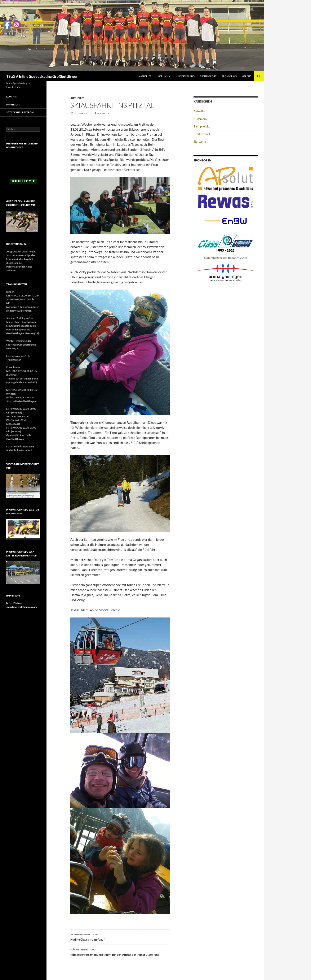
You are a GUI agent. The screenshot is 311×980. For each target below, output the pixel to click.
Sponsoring (229, 76)
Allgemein (200, 119)
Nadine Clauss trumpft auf (120, 937)
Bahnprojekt (202, 126)
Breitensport (208, 76)
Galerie (247, 76)
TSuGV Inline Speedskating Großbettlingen (42, 76)
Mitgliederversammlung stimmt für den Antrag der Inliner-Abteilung (120, 952)
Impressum (13, 105)
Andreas (103, 113)
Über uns (162, 76)
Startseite (200, 141)
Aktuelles (145, 76)
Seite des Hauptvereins (20, 112)
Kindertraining (185, 76)
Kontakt (12, 97)
